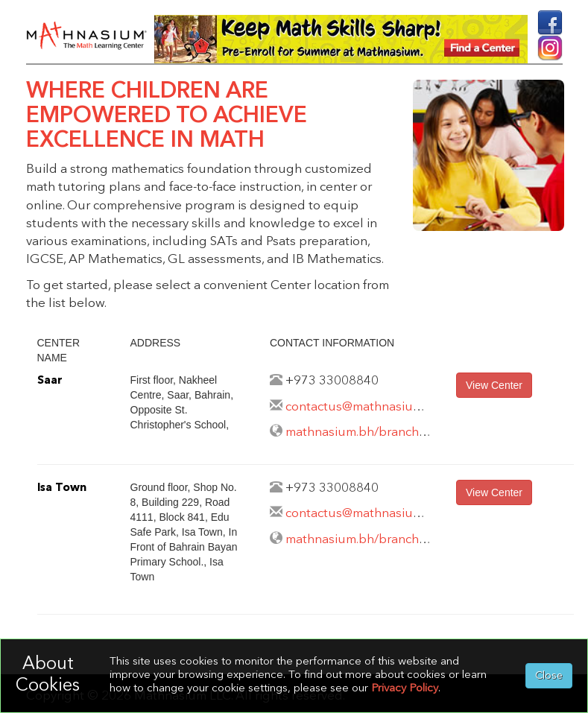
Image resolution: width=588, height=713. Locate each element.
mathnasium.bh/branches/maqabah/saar (402, 432)
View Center (494, 385)
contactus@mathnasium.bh (363, 407)
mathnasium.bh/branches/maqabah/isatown (413, 540)
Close (549, 676)
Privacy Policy (405, 689)
